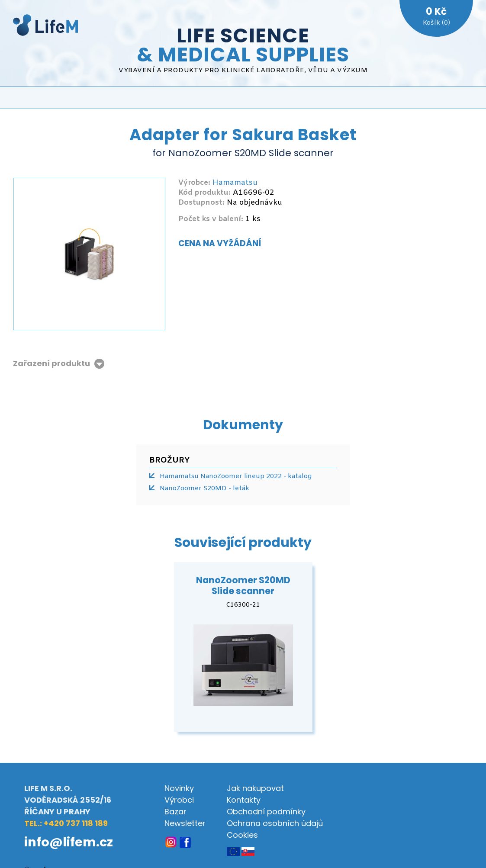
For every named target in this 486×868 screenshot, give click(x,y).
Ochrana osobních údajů (275, 823)
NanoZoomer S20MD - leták (204, 489)
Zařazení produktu (51, 364)
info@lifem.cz (69, 842)
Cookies (242, 835)
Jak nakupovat (255, 788)
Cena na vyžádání (220, 243)
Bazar (175, 812)
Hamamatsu (235, 183)
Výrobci (179, 800)
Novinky (179, 788)
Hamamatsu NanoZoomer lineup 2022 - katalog (236, 476)
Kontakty (244, 800)
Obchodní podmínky (266, 812)
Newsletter (185, 823)
